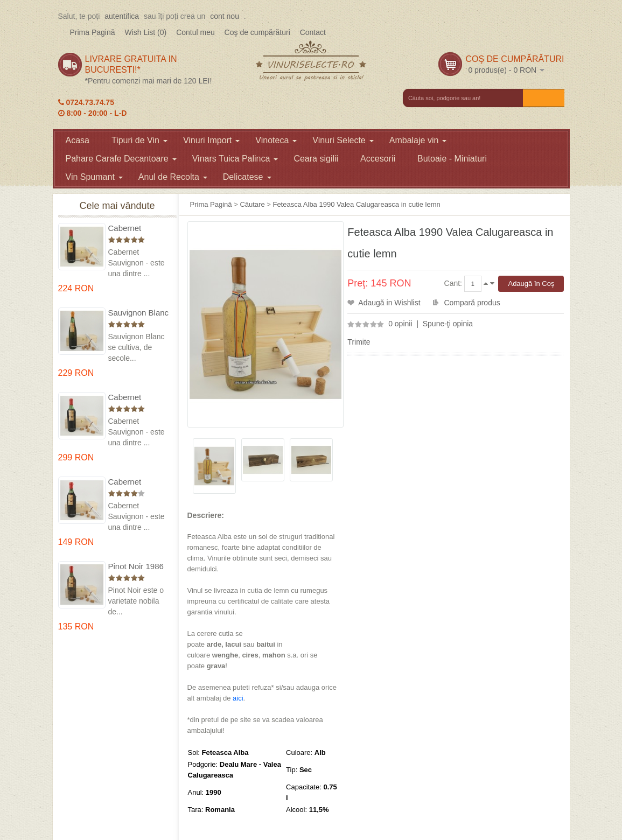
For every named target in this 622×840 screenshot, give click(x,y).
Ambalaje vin (418, 140)
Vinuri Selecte (343, 140)
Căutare (252, 204)
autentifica (122, 16)
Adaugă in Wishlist (389, 303)
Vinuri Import (211, 140)
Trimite (359, 342)
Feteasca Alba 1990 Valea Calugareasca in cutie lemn (356, 204)
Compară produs (472, 303)
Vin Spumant (94, 177)
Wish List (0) (145, 32)
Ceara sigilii (316, 159)
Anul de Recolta (173, 177)
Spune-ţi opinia (448, 324)
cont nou (225, 16)
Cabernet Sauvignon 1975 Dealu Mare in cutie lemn (137, 229)
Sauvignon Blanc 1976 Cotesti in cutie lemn (139, 313)
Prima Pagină (93, 32)
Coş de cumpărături (257, 32)
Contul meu (195, 32)
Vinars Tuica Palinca (235, 159)
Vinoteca (276, 140)
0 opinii (400, 324)
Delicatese (247, 177)
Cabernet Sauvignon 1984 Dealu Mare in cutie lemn (137, 482)
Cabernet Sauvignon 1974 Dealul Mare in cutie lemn (137, 398)
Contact (313, 32)
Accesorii (378, 159)
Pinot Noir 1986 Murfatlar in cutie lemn (138, 567)
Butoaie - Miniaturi (452, 159)
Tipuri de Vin (139, 140)
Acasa (78, 140)
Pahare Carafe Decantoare (121, 159)
